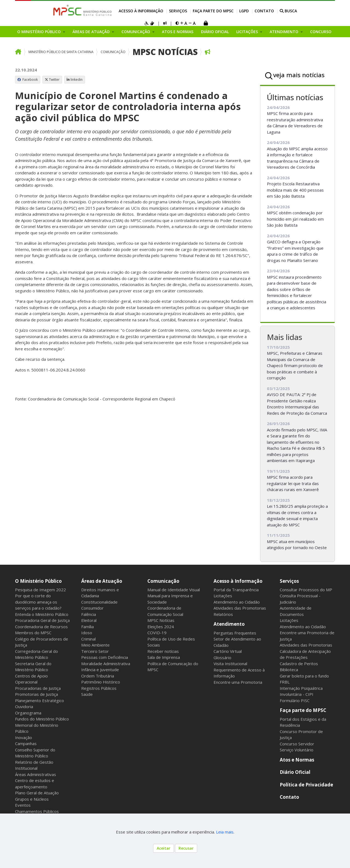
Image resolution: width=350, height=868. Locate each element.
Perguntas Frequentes (235, 633)
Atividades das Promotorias (240, 608)
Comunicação (113, 52)
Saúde (87, 694)
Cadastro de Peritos (299, 664)
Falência (89, 614)
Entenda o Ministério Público (42, 614)
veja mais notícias (299, 75)
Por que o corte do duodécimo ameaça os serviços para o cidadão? (38, 602)
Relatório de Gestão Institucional (34, 765)
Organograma (28, 713)
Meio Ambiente (95, 645)
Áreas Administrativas (36, 774)
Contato (264, 11)
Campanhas (26, 743)
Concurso (321, 32)
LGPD (244, 11)
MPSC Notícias (165, 52)
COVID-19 (157, 633)
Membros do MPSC (33, 633)
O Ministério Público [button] (40, 32)
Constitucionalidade (99, 602)
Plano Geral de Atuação (37, 793)
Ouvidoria (24, 706)
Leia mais (225, 832)
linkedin (75, 80)
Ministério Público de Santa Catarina (61, 52)
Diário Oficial (215, 32)
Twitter (52, 80)
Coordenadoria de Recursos (41, 627)
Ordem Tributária (98, 676)
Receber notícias (163, 651)
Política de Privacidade (306, 785)
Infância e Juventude (100, 670)
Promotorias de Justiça (37, 694)
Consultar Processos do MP (306, 590)
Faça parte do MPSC (213, 11)
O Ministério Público (38, 581)
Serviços (178, 11)
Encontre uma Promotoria (238, 682)
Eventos (23, 805)
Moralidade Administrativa (106, 664)
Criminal (88, 639)
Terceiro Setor (95, 651)
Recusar (186, 848)
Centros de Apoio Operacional (31, 679)
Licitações (223, 596)
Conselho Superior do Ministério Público (35, 753)
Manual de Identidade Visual (174, 590)
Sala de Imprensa (164, 657)
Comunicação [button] (136, 32)
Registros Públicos (99, 688)
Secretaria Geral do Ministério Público (33, 667)
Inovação (24, 737)
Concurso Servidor (297, 744)
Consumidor (92, 608)
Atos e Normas (178, 32)
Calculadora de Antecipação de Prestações (305, 654)
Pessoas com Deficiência (105, 657)
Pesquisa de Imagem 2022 (40, 590)
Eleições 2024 (161, 627)
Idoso (87, 633)
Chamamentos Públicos (37, 811)
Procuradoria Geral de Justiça (42, 620)
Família (87, 627)
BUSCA (288, 11)
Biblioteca (289, 670)
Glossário (222, 658)
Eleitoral (89, 620)
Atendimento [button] (285, 32)
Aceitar (164, 848)
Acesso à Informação (141, 11)
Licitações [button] (248, 32)
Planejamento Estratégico (40, 700)
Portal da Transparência (236, 590)
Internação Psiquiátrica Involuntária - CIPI (301, 691)
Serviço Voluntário (297, 750)
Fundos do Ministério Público (42, 719)
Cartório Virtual (228, 651)
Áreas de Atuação (102, 581)
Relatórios (223, 614)
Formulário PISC (295, 700)
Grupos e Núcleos (32, 799)
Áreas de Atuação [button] (92, 32)
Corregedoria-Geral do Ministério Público (37, 654)
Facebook (28, 80)
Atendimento (229, 624)
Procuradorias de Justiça (38, 688)
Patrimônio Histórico (101, 682)
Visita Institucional (230, 664)
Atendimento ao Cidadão (237, 602)
